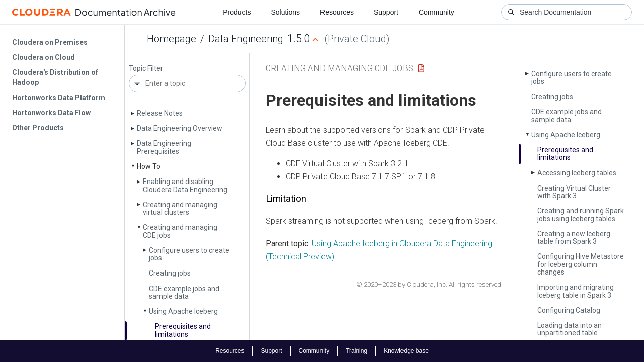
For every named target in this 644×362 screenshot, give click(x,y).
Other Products (38, 128)
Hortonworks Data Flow (51, 113)
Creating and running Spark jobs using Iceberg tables (581, 214)
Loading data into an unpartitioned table (570, 329)
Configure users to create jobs (189, 254)
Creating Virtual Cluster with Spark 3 (574, 192)
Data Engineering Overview (180, 128)
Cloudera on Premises (50, 42)
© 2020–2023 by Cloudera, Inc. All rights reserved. (429, 284)
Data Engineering (246, 39)
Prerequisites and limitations (183, 330)
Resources (337, 12)
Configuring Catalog (569, 310)
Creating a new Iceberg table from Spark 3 (574, 238)
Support (386, 12)
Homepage (172, 39)
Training (356, 351)
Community (436, 12)
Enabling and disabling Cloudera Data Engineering (185, 185)
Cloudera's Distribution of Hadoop (55, 77)
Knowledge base (406, 351)
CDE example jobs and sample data (184, 292)
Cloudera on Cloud (44, 57)
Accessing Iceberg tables (577, 173)
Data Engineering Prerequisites (164, 147)
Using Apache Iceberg (183, 311)
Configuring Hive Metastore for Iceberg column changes (581, 264)
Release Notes (160, 113)
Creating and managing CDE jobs (180, 231)
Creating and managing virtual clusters (180, 208)
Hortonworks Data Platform (59, 98)
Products (237, 12)
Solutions (285, 12)
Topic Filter (146, 69)
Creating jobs (170, 273)
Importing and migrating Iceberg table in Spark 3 (576, 291)
